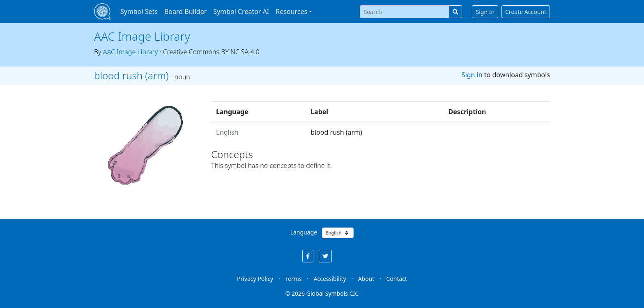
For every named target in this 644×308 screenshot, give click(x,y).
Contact (397, 279)
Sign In (485, 12)
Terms (293, 279)
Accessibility (330, 279)
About (366, 279)
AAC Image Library (142, 36)
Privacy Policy (255, 279)
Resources (291, 11)
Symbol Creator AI (241, 11)
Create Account (526, 12)
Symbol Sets (139, 11)
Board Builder (185, 11)
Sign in (472, 75)
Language (304, 232)
